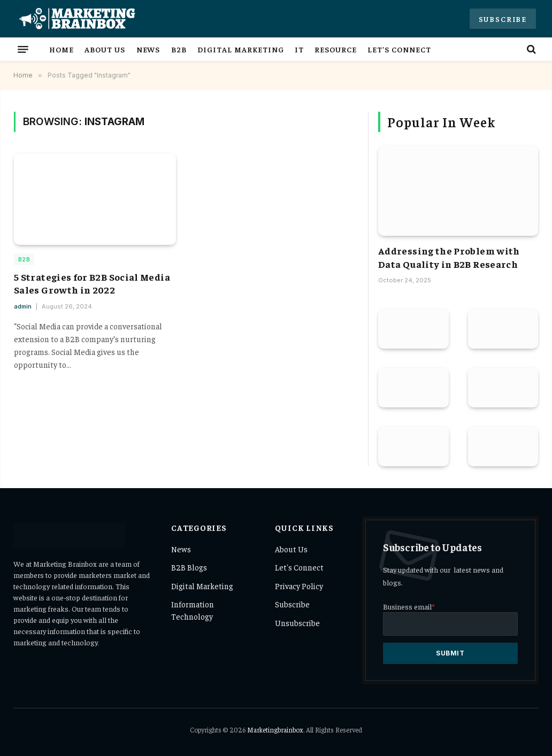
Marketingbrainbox (275, 730)
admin (23, 306)
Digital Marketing (240, 49)
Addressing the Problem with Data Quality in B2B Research (449, 257)
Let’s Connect (399, 49)
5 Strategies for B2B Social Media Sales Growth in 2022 (92, 283)
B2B (179, 49)
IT (299, 49)
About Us (105, 49)
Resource (336, 49)
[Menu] (23, 49)
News (148, 49)
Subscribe (503, 19)
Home (62, 49)
